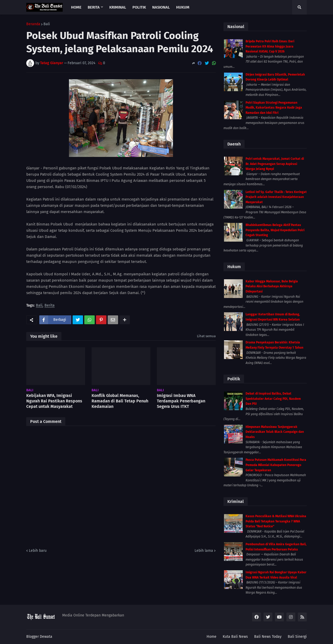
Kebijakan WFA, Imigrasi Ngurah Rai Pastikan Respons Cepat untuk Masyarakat (54, 401)
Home (212, 637)
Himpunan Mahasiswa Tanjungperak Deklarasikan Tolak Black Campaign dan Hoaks (275, 432)
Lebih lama (204, 551)
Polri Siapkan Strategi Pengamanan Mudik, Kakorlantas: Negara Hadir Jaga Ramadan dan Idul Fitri (274, 108)
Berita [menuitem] (94, 7)
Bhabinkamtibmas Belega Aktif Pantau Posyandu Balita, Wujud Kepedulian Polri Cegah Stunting (275, 230)
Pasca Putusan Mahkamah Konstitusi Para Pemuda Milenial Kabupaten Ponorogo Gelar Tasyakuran (276, 465)
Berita (50, 306)
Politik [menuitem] (139, 7)
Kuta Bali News (235, 637)
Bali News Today (268, 637)
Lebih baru (38, 551)
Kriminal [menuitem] (118, 7)
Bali (47, 24)
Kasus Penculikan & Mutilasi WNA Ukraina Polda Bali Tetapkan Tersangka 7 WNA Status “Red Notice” (276, 521)
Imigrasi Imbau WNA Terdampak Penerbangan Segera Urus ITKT (181, 401)
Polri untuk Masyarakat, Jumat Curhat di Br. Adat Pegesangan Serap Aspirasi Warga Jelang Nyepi (275, 164)
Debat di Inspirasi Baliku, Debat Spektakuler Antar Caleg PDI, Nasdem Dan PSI (273, 399)
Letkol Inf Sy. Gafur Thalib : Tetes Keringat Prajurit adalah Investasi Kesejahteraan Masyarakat (276, 197)
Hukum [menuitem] (183, 7)
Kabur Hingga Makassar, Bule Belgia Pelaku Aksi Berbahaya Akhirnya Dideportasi (272, 286)
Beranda (33, 24)
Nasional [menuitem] (161, 7)
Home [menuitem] (76, 7)
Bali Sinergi (297, 637)
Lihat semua (206, 336)
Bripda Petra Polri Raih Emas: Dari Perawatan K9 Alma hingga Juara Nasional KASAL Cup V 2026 (270, 46)
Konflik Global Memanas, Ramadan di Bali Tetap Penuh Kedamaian (120, 401)
